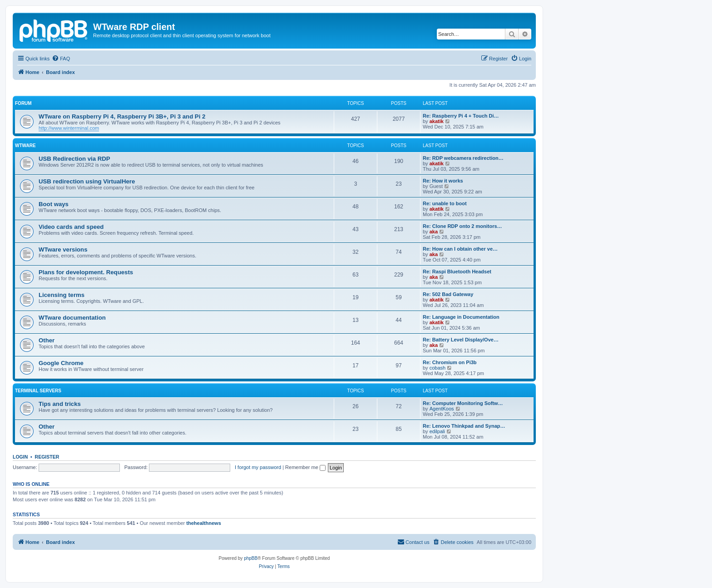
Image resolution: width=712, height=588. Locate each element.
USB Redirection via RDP (74, 159)
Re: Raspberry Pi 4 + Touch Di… (461, 116)
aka (434, 232)
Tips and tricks (60, 404)
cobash (438, 368)
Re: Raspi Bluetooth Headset (457, 272)
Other (47, 340)
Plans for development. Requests (86, 272)
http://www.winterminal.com (69, 128)
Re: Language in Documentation (461, 317)
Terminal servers (38, 391)
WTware (25, 146)
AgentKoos (442, 409)
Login (20, 457)
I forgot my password (258, 467)
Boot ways (54, 204)
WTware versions (63, 250)
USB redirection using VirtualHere (87, 181)
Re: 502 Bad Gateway (448, 294)
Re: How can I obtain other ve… (460, 249)
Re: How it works (443, 181)
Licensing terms (62, 295)
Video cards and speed (71, 227)
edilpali (437, 431)
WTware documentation (72, 318)
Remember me (305, 467)
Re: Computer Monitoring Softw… (463, 403)
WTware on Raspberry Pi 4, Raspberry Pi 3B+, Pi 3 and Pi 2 (122, 116)
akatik (437, 121)
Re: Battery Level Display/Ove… (461, 340)
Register (47, 457)
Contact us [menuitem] (413, 542)
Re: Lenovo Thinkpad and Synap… (464, 426)
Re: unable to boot (445, 203)
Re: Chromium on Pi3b (450, 362)
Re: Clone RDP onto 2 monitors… (462, 226)
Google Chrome (61, 363)
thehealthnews (203, 523)
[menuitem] (61, 59)
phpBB (251, 558)
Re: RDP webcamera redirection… (463, 158)
